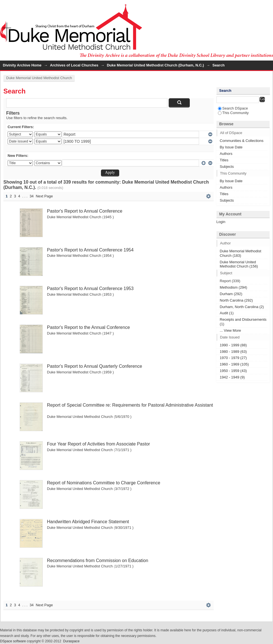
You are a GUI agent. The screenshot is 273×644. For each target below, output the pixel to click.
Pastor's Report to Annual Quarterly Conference (94, 366)
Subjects (227, 167)
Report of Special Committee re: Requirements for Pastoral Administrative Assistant (130, 405)
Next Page (44, 196)
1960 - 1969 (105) (234, 364)
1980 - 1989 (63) (233, 352)
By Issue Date (231, 147)
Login (269, 7)
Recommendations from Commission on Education (98, 561)
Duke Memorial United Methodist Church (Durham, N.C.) (155, 65)
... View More (231, 330)
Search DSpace (233, 108)
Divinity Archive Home (22, 65)
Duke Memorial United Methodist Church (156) (239, 264)
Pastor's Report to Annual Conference (85, 211)
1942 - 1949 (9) (232, 377)
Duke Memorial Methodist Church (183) (241, 253)
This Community (233, 113)
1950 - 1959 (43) (233, 371)
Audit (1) (227, 313)
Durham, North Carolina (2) (242, 307)
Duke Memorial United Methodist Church (39, 78)
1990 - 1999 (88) (233, 345)
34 (31, 196)
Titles (224, 160)
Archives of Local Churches (74, 65)
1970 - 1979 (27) (233, 358)
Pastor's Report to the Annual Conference (88, 327)
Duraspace (71, 641)
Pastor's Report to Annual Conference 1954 (90, 250)
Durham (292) (231, 294)
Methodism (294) (234, 287)
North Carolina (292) (236, 300)
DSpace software (13, 641)
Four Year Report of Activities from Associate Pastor (98, 444)
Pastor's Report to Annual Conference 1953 (90, 288)
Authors (226, 154)
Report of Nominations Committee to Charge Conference (104, 483)
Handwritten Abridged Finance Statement (88, 522)
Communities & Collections (242, 141)
